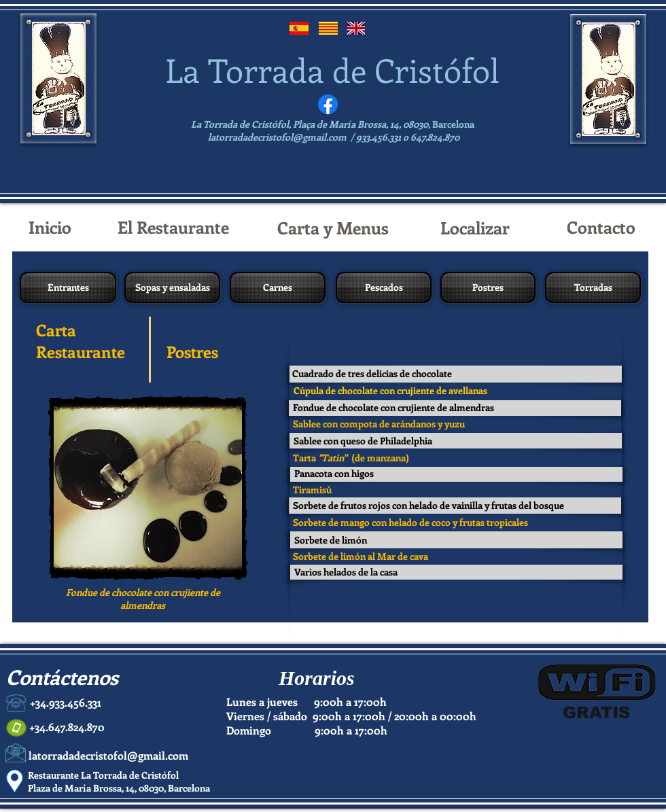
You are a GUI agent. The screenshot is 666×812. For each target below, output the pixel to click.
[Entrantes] (68, 287)
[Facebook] (328, 104)
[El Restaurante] (173, 227)
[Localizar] (475, 228)
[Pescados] (384, 287)
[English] (356, 28)
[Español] (299, 28)
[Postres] (488, 287)
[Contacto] (601, 227)
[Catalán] (328, 28)
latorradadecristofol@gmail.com (277, 137)
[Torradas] (593, 287)
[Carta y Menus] (333, 228)
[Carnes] (278, 287)
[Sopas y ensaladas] (172, 287)
